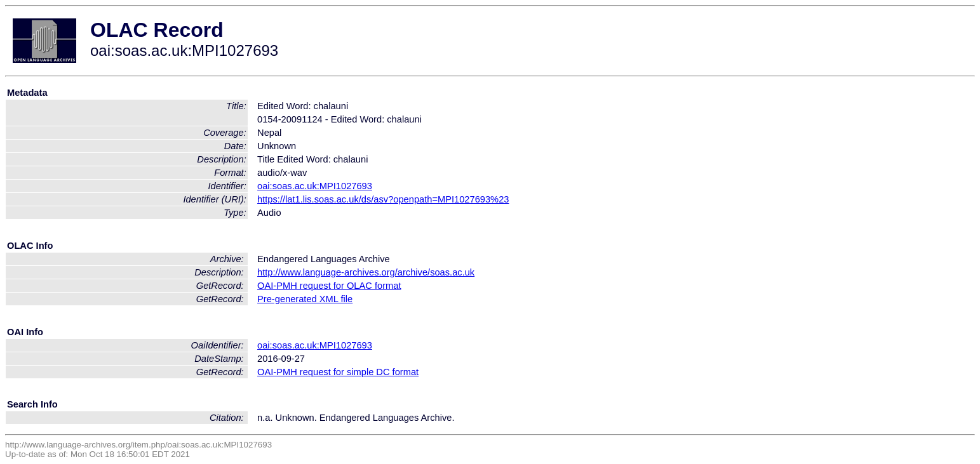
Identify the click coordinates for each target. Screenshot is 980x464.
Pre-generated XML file (305, 299)
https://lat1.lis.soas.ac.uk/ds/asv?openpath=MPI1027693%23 (383, 199)
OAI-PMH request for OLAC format (329, 286)
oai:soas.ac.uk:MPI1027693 (315, 186)
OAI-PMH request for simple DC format (338, 372)
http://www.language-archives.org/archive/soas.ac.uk (366, 272)
